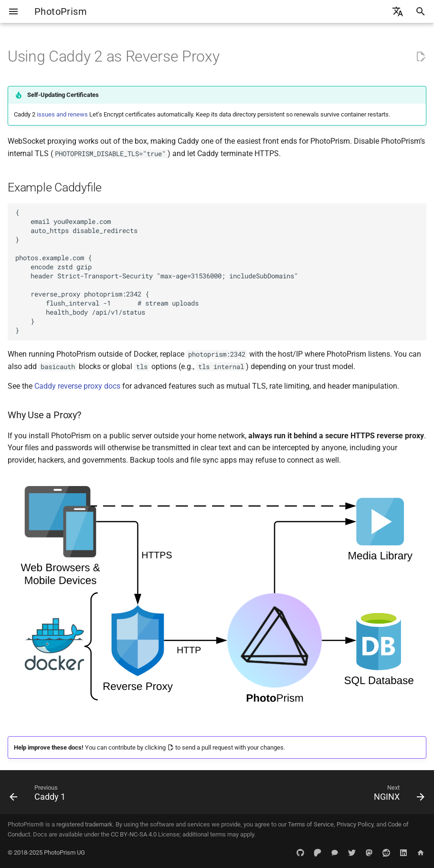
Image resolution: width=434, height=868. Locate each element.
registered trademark (85, 824)
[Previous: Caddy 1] (40, 795)
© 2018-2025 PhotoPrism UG (46, 852)
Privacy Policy (355, 824)
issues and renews (62, 114)
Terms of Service (311, 824)
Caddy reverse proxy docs (77, 386)
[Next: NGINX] (397, 795)
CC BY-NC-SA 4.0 (134, 834)
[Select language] (398, 11)
